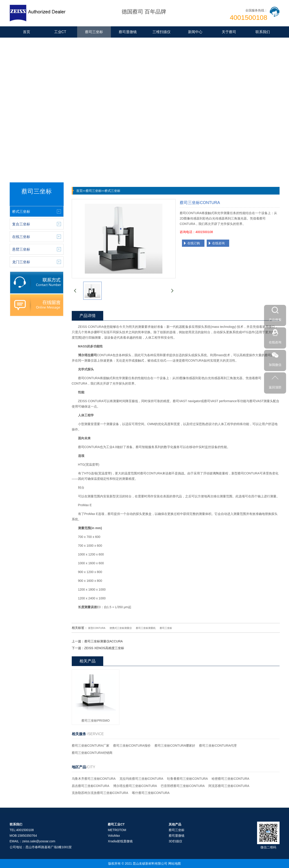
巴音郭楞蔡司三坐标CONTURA (183, 786)
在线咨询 (218, 243)
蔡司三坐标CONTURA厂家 (91, 746)
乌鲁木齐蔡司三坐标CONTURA (94, 779)
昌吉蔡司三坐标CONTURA (91, 786)
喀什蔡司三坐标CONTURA (151, 793)
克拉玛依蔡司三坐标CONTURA (141, 779)
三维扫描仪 (161, 32)
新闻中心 (195, 32)
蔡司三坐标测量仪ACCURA (104, 641)
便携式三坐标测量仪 (121, 628)
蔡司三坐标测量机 (146, 628)
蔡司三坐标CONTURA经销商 (92, 753)
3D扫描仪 (175, 841)
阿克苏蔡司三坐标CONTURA (229, 786)
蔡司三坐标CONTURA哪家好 (175, 746)
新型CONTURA (97, 628)
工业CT (60, 32)
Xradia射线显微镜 (120, 841)
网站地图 (175, 863)
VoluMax (114, 836)
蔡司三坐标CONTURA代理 (218, 746)
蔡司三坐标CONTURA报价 (132, 746)
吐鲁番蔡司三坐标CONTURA (187, 779)
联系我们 (263, 32)
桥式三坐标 (112, 191)
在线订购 (194, 243)
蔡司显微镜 (128, 32)
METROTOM (117, 830)
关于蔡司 (229, 32)
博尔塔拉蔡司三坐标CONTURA (135, 786)
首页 (27, 32)
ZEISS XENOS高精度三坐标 (104, 648)
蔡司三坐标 (94, 32)
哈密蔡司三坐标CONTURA (230, 779)
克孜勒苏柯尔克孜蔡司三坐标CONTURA (100, 793)
